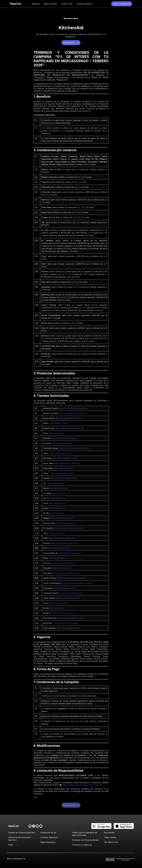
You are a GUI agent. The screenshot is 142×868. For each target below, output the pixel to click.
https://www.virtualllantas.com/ (68, 598)
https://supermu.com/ (62, 493)
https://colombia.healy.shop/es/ (62, 473)
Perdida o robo (67, 4)
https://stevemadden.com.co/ (68, 628)
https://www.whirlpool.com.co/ (64, 613)
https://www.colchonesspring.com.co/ (74, 448)
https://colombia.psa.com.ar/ (59, 548)
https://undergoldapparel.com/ (71, 593)
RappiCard (36, 4)
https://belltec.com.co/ (59, 423)
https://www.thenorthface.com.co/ (71, 618)
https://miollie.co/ (57, 513)
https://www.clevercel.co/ (62, 443)
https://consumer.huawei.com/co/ (64, 478)
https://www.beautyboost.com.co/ (69, 418)
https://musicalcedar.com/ (66, 523)
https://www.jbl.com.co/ (56, 483)
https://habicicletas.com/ (64, 468)
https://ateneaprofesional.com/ (73, 413)
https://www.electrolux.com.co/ (65, 458)
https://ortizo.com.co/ (58, 533)
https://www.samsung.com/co (64, 563)
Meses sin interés (50, 4)
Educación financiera (84, 4)
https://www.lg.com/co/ (56, 498)
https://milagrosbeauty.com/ (63, 518)
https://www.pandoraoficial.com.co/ (65, 543)
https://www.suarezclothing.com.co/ (71, 578)
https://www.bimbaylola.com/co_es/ (70, 428)
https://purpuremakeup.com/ (70, 553)
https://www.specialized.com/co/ (67, 573)
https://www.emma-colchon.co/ (67, 463)
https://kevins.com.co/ (58, 488)
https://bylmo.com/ (57, 433)
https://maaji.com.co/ (57, 508)
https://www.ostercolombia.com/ (62, 538)
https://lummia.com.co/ (58, 503)
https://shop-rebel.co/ (58, 558)
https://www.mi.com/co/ (60, 603)
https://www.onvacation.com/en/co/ (69, 528)
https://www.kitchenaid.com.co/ (66, 623)
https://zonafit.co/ (57, 608)
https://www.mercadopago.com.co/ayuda (82, 785)
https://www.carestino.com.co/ (64, 438)
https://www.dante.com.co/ (61, 453)
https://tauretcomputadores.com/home (77, 583)
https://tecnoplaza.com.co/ (65, 588)
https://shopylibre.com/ (62, 568)
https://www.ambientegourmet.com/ (74, 408)
